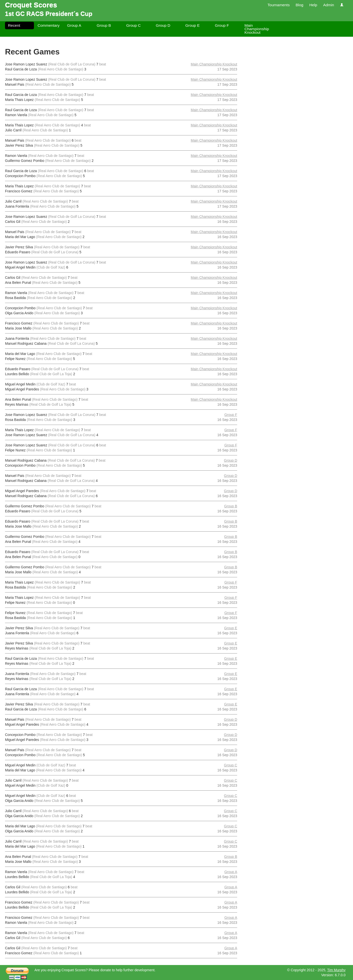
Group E (192, 25)
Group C (134, 25)
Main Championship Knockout (257, 29)
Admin (329, 5)
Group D (163, 25)
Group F (222, 25)
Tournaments (278, 5)
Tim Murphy (336, 970)
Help (313, 5)
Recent (14, 25)
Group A (74, 25)
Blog (299, 5)
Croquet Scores (31, 5)
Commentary (48, 25)
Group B (104, 25)
